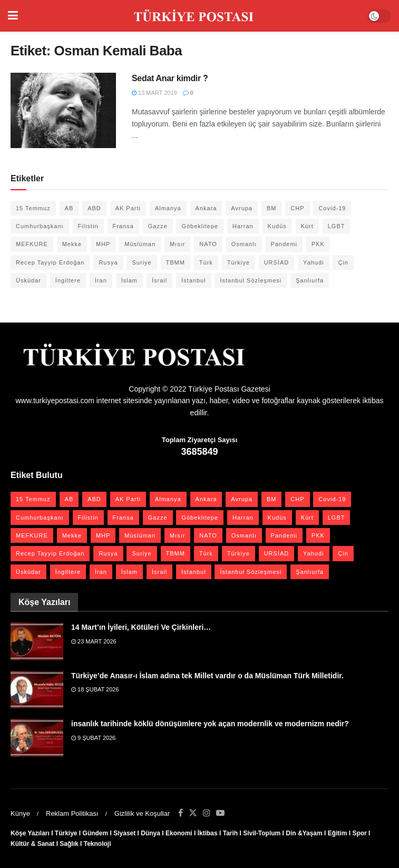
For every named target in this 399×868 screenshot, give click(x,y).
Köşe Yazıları (30, 833)
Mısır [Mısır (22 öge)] (177, 244)
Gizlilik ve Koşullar (142, 813)
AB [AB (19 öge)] (69, 208)
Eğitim (338, 833)
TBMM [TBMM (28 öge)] (176, 262)
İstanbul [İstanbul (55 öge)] (194, 280)
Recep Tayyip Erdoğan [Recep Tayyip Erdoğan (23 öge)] (50, 262)
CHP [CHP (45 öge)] (297, 208)
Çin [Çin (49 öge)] (343, 262)
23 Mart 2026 (94, 641)
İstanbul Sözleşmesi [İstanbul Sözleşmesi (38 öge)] (251, 280)
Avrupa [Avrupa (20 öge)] (242, 208)
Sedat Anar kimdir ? (170, 78)
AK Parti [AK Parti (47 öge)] (128, 208)
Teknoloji (98, 844)
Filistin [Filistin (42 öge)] (88, 226)
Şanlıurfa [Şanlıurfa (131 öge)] (310, 280)
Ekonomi (179, 833)
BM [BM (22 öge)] (272, 208)
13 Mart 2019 (154, 93)
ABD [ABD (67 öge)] (94, 208)
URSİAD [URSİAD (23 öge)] (277, 262)
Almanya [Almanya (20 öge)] (168, 208)
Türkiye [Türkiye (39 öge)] (239, 262)
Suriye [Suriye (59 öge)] (142, 262)
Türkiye (66, 833)
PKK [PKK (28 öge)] (318, 244)
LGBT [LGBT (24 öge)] (337, 226)
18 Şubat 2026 (95, 689)
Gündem (96, 833)
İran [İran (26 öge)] (101, 280)
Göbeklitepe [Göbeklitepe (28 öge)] (200, 226)
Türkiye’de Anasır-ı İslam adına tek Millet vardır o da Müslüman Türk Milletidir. (207, 676)
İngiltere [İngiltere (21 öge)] (68, 280)
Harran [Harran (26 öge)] (243, 226)
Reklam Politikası (72, 813)
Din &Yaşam (304, 833)
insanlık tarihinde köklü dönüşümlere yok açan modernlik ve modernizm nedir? (210, 724)
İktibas (208, 833)
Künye (20, 813)
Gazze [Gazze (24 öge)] (158, 226)
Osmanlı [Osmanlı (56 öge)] (244, 244)
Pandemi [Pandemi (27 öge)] (284, 244)
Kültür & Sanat (32, 844)
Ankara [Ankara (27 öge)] (206, 208)
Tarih (230, 833)
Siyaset (124, 833)
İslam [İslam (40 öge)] (129, 280)
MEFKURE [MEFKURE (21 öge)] (32, 244)
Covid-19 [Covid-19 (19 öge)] (332, 208)
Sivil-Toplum (262, 833)
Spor (359, 833)
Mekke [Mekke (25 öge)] (72, 244)
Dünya (150, 833)
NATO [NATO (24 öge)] (208, 244)
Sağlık (69, 844)
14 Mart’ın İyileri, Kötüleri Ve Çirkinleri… (141, 627)
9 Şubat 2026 (93, 738)
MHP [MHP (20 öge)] (103, 244)
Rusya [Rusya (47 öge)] (108, 262)
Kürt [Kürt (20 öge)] (307, 226)
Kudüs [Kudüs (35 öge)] (277, 226)
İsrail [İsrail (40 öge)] (159, 280)
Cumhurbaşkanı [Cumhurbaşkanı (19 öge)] (40, 226)
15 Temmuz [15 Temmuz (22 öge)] (33, 208)
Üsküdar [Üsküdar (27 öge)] (28, 280)
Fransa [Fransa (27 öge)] (123, 226)
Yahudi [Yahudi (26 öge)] (313, 262)
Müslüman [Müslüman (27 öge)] (140, 244)
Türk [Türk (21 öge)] (206, 262)
